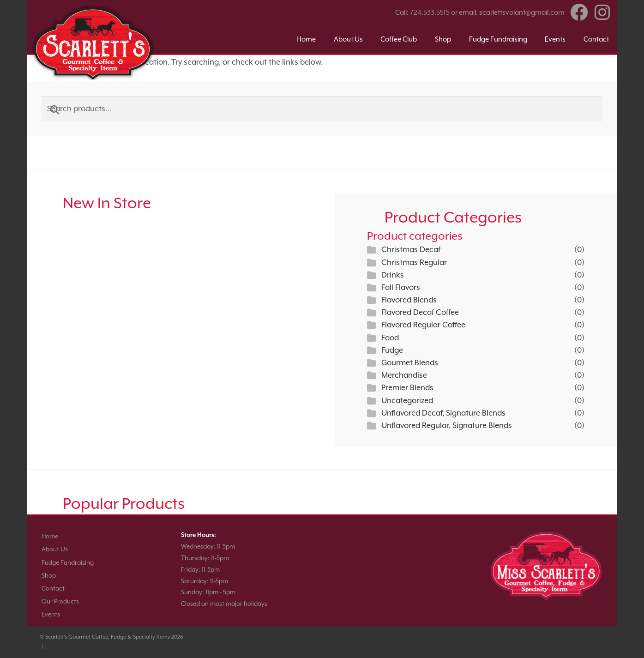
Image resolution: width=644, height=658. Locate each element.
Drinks (393, 275)
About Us (348, 39)
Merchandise (404, 375)
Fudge (392, 350)
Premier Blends (407, 388)
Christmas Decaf (411, 250)
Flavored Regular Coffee (423, 325)
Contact (596, 39)
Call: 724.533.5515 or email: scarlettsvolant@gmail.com (480, 12)
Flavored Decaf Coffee (420, 312)
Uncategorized (407, 401)
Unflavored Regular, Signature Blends (447, 426)
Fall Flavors (401, 287)
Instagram (602, 12)
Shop (443, 39)
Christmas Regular (414, 263)
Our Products (60, 601)
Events (555, 39)
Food (390, 338)
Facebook (579, 12)
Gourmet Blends (410, 363)
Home (306, 39)
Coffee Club (399, 39)
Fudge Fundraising (498, 39)
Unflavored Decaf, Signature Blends (443, 413)
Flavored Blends (409, 300)
